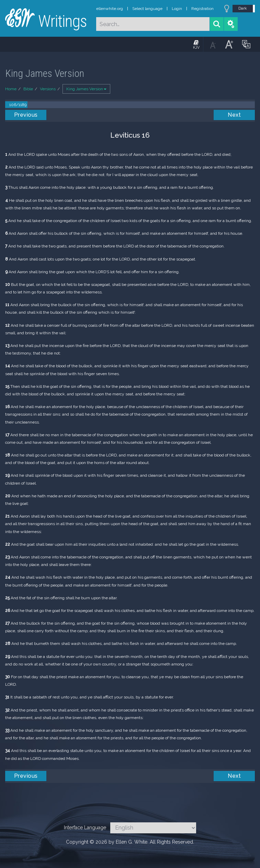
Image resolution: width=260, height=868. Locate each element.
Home (11, 89)
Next (234, 115)
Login (177, 9)
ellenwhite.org (110, 9)
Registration (202, 9)
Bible (28, 89)
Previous (26, 115)
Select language (147, 9)
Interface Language (85, 828)
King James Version (86, 89)
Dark (243, 8)
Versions (48, 89)
